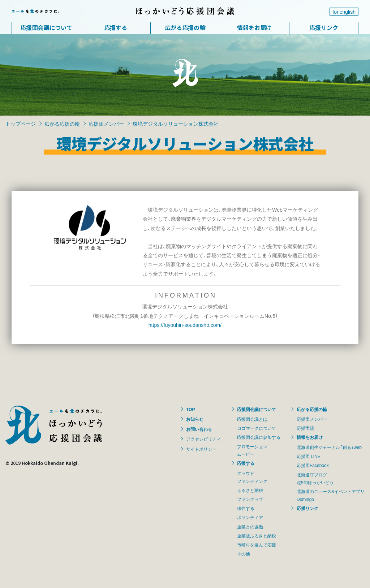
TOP (190, 409)
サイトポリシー (201, 449)
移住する (246, 508)
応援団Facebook (313, 465)
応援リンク (324, 27)
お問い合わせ (199, 429)
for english (344, 12)
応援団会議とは (252, 419)
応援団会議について (46, 27)
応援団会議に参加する (259, 437)
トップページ (21, 124)
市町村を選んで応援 (257, 545)
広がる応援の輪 (185, 27)
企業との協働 (250, 527)
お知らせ (195, 419)
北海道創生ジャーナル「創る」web (329, 447)
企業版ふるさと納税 (257, 536)
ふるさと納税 (250, 490)
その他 (244, 554)
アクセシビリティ (203, 439)
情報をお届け (254, 27)
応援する (116, 27)
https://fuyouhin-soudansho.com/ (185, 325)
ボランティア (250, 517)
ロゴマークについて (257, 428)
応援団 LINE (309, 456)
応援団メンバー (106, 124)
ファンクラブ (250, 499)
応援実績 (305, 428)
